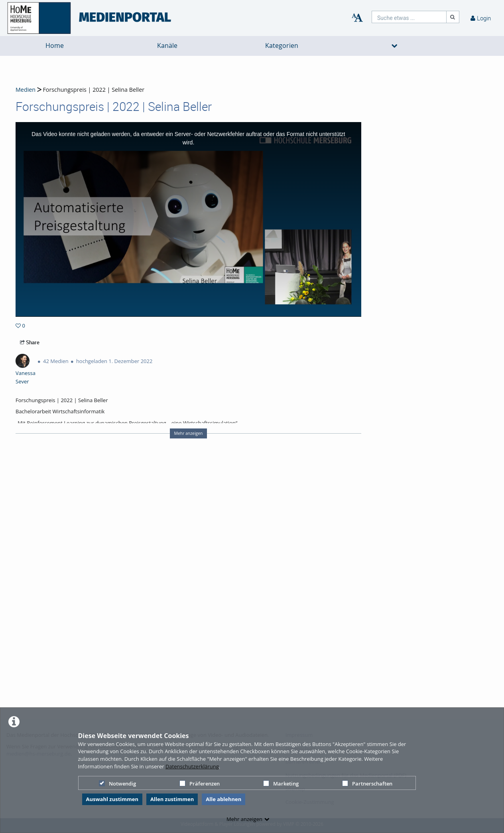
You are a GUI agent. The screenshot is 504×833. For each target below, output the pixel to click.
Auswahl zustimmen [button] (112, 799)
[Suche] (453, 17)
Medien (26, 90)
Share (30, 342)
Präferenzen (200, 784)
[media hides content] (395, 46)
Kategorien (282, 46)
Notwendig (117, 784)
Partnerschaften (367, 784)
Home (55, 46)
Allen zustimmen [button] (172, 799)
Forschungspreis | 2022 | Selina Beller (93, 90)
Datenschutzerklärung (192, 766)
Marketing (281, 784)
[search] (409, 17)
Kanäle (167, 46)
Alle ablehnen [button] (223, 799)
